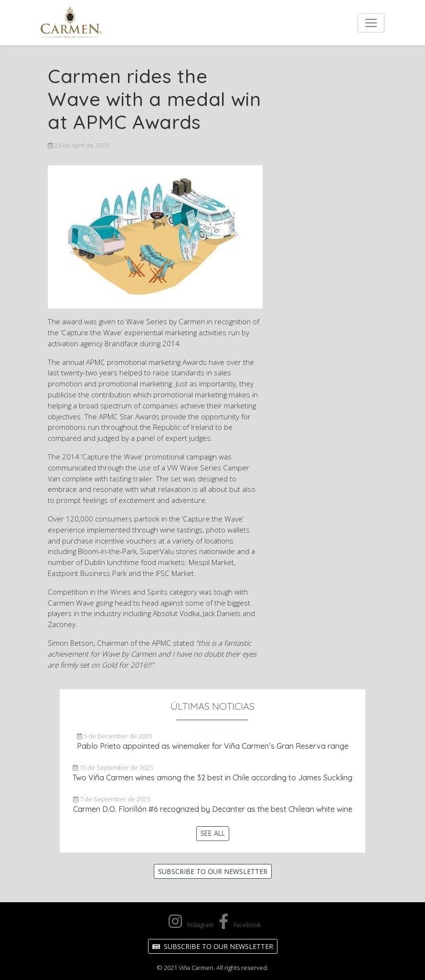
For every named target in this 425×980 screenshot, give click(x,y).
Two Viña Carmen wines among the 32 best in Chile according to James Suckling (212, 778)
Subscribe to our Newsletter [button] (213, 871)
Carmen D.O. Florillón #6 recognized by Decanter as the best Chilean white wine (213, 809)
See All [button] (213, 833)
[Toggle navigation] (371, 23)
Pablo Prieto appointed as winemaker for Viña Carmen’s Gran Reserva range (213, 746)
